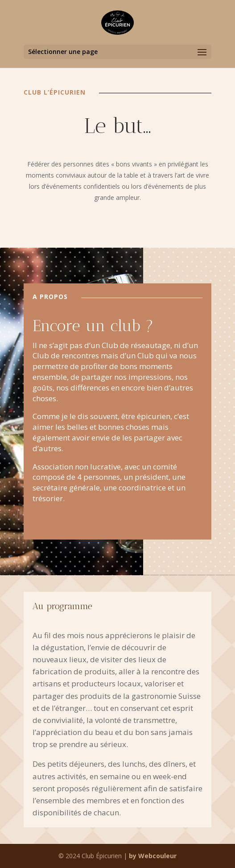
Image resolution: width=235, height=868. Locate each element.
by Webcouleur (153, 856)
